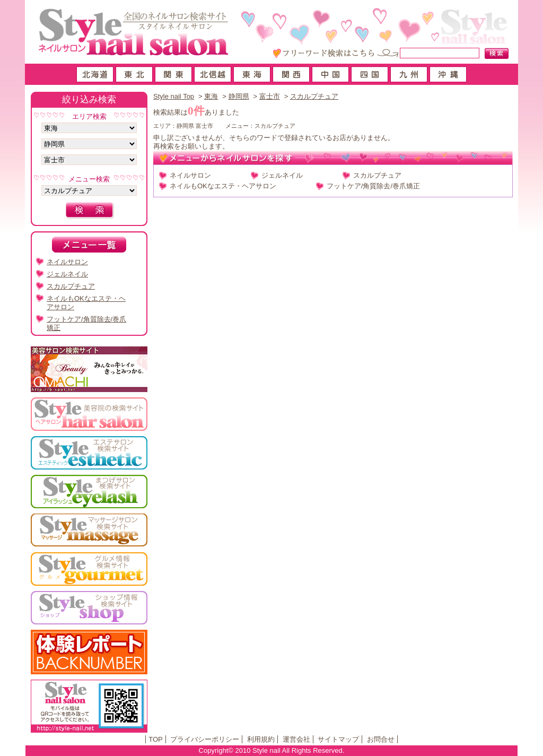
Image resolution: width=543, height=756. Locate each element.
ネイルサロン (190, 175)
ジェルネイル (282, 175)
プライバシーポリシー (205, 739)
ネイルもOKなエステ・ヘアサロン (223, 186)
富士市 (270, 96)
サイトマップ (338, 739)
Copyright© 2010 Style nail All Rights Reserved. (272, 750)
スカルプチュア (314, 96)
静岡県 (239, 96)
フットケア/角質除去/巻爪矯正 (373, 186)
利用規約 (261, 739)
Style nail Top (174, 96)
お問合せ (381, 739)
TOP (156, 739)
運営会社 (296, 739)
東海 (211, 96)
